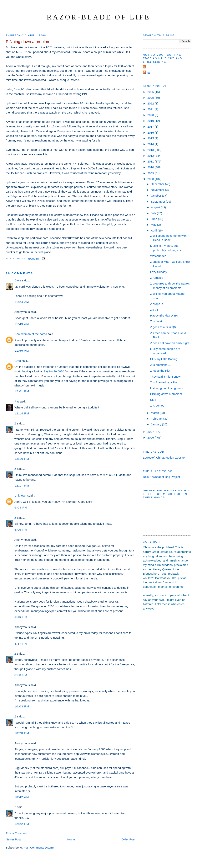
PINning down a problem (166, 394)
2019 (151, 121)
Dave (18, 280)
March (155, 413)
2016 (151, 133)
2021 (151, 109)
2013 (151, 150)
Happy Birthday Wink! (164, 315)
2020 (151, 115)
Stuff (153, 400)
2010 (151, 167)
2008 (151, 179)
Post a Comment (17, 833)
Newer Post (13, 839)
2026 (151, 92)
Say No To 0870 (54, 371)
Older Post (128, 839)
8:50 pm (21, 675)
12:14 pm (22, 413)
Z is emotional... (160, 365)
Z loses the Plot (160, 371)
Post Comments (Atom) (39, 847)
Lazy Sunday (159, 272)
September (158, 202)
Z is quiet (156, 321)
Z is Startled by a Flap (164, 382)
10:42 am (22, 797)
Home (71, 839)
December (158, 184)
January (156, 424)
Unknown (20, 495)
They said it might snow (165, 377)
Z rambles (157, 278)
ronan (148, 73)
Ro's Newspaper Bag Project (161, 477)
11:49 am (22, 324)
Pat (17, 401)
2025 (151, 98)
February (157, 419)
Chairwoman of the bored (31, 334)
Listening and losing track (167, 388)
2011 (151, 161)
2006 (151, 437)
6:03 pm (21, 507)
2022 (151, 103)
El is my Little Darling (164, 359)
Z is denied (157, 405)
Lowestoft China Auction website (164, 458)
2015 (151, 138)
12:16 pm (22, 459)
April (154, 230)
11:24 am (22, 302)
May (154, 225)
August (156, 207)
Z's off (154, 310)
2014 (151, 144)
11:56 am (22, 351)
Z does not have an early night (170, 343)
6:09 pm (21, 530)
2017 (151, 127)
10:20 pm (22, 733)
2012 (151, 156)
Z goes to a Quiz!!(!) (163, 327)
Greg (18, 361)
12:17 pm (22, 485)
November (158, 190)
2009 (151, 173)
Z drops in (157, 304)
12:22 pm (22, 824)
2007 (151, 432)
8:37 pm (21, 644)
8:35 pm (21, 617)
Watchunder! (158, 256)
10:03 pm (22, 706)
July (154, 213)
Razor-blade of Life (98, 17)
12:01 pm (22, 391)
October (156, 196)
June (154, 219)
